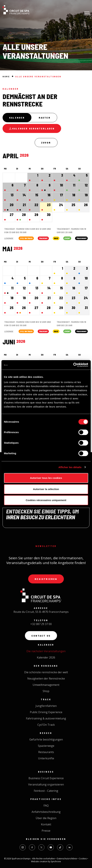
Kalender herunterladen (32, 128)
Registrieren (46, 579)
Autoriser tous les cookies (46, 478)
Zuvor (46, 143)
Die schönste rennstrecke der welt (46, 672)
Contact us (41, 636)
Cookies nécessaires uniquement (46, 500)
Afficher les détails (70, 467)
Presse (46, 831)
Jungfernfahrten (46, 706)
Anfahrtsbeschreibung (46, 812)
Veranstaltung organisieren (46, 784)
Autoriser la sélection (46, 489)
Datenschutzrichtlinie (67, 859)
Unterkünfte (46, 758)
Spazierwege (46, 746)
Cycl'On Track (46, 725)
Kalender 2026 (46, 657)
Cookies (83, 859)
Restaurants (46, 752)
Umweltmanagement (46, 685)
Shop (46, 691)
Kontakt (46, 824)
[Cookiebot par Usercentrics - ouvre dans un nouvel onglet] (73, 365)
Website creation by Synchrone (46, 861)
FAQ (46, 806)
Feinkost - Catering (46, 791)
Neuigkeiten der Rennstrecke (46, 679)
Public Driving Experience (46, 712)
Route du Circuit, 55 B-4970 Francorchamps (41, 612)
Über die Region (46, 818)
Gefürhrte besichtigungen (46, 739)
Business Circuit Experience (46, 778)
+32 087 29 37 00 (41, 624)
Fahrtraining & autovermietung (46, 718)
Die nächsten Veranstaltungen (46, 651)
